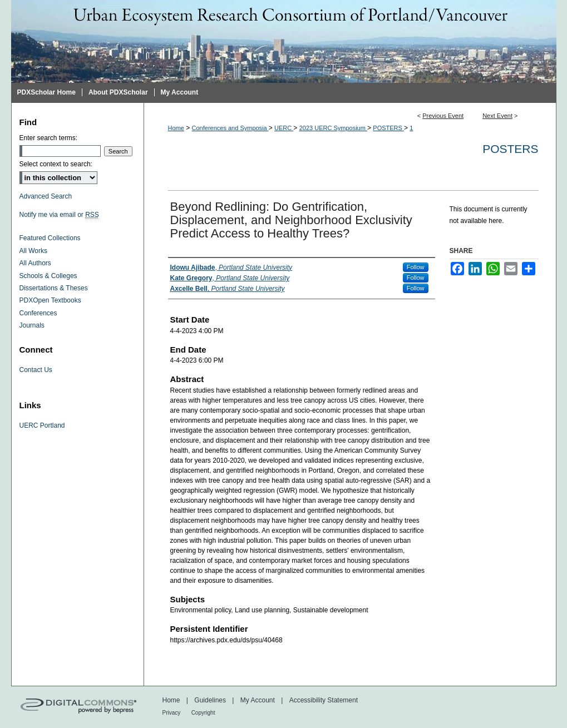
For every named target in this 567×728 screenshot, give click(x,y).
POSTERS (388, 128)
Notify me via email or (59, 215)
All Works (33, 251)
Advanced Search (46, 196)
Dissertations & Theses (54, 288)
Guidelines (210, 700)
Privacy (172, 713)
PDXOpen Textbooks (50, 300)
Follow (416, 267)
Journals (32, 325)
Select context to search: (56, 164)
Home (176, 128)
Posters (510, 149)
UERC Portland (42, 425)
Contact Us (36, 370)
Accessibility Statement (324, 700)
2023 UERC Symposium (333, 128)
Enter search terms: (49, 138)
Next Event (497, 116)
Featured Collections (50, 238)
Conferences (38, 313)
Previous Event (443, 116)
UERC (284, 128)
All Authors (35, 263)
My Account (258, 700)
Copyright (203, 713)
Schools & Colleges (48, 276)
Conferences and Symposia (230, 128)
